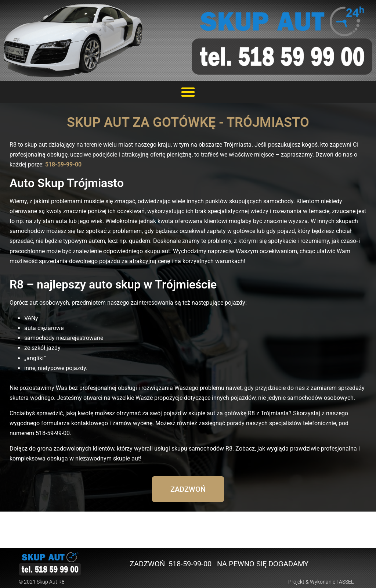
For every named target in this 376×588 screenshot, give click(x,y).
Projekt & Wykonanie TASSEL (321, 582)
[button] (188, 92)
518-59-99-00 (63, 164)
